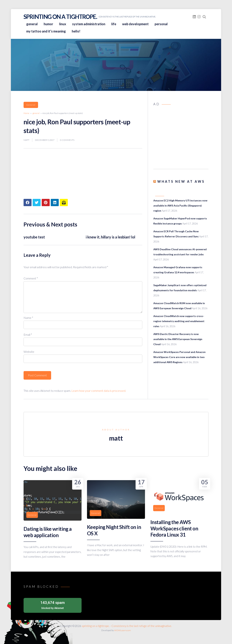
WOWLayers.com (123, 630)
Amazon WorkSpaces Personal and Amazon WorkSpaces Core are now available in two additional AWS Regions (179, 357)
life (114, 24)
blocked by (53, 605)
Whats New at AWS (181, 181)
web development (135, 24)
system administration (89, 24)
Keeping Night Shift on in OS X (114, 530)
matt (26, 140)
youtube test (34, 237)
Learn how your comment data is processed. (99, 391)
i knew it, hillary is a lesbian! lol (110, 237)
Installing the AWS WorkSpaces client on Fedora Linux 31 (174, 528)
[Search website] (204, 17)
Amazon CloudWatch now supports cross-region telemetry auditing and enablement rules (179, 321)
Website (29, 352)
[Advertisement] (181, 139)
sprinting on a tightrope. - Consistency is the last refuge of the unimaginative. (127, 626)
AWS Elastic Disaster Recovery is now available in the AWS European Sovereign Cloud (178, 339)
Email (28, 335)
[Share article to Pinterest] (46, 203)
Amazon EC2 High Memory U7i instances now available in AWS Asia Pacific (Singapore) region (180, 206)
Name (28, 318)
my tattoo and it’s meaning (46, 31)
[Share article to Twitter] (37, 203)
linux (63, 24)
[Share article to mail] (64, 203)
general (32, 24)
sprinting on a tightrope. (60, 17)
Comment (31, 278)
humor (48, 24)
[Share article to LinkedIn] (55, 203)
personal (161, 24)
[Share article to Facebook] (28, 203)
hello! (76, 31)
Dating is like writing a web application (48, 532)
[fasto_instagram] (199, 17)
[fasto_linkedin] (194, 17)
